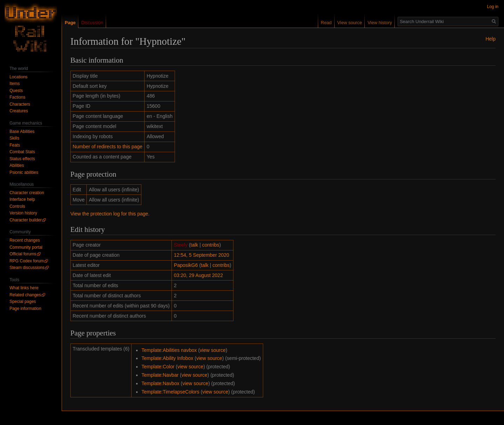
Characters (20, 104)
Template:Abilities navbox (169, 350)
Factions (17, 97)
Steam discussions (27, 268)
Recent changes (25, 240)
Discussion (92, 23)
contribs (211, 245)
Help (491, 39)
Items (15, 84)
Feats (15, 145)
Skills (14, 138)
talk (194, 245)
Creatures (19, 111)
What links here (24, 288)
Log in (493, 7)
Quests (16, 91)
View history (380, 23)
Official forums (23, 254)
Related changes (25, 295)
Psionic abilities (24, 172)
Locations (18, 77)
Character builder (26, 220)
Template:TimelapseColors (170, 392)
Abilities (17, 165)
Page (70, 23)
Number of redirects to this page (108, 147)
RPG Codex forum (27, 261)
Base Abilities (22, 132)
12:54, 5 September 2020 (202, 255)
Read (326, 23)
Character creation (27, 193)
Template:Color (158, 367)
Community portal (26, 247)
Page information (25, 309)
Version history (23, 213)
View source (350, 23)
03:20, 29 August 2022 (198, 275)
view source (213, 350)
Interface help (22, 199)
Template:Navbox (160, 383)
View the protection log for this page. (110, 214)
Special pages (23, 302)
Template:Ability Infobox (167, 358)
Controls (17, 206)
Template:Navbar (160, 375)
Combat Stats (22, 152)
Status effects (22, 159)
